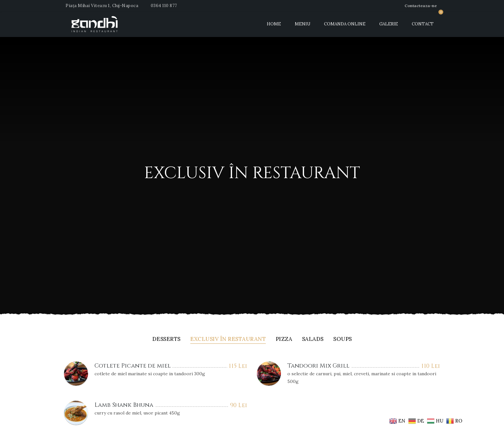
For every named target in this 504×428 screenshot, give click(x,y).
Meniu (302, 24)
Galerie (389, 24)
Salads (313, 339)
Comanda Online (345, 24)
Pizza (284, 339)
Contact (423, 24)
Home (274, 24)
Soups (343, 339)
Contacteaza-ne (421, 6)
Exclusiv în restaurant (228, 339)
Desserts (166, 339)
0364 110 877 (164, 6)
